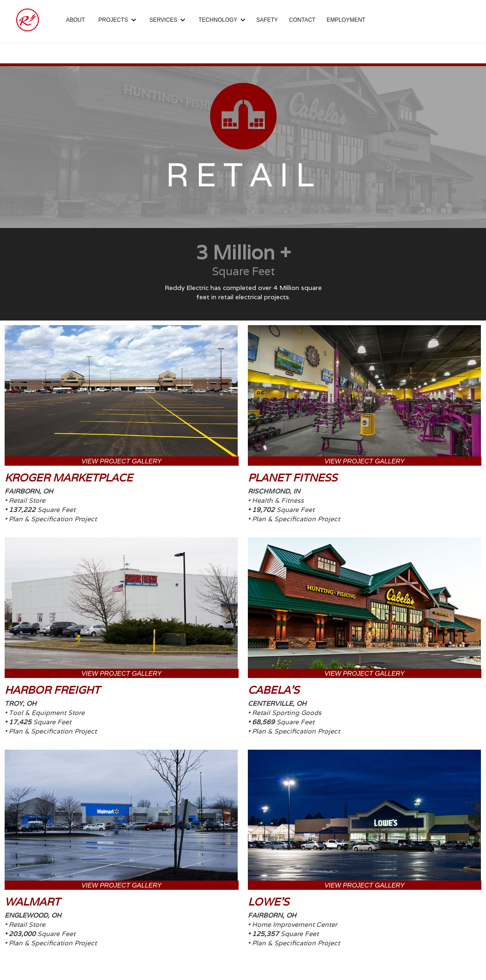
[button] (116, 20)
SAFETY (267, 20)
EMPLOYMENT (346, 20)
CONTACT (302, 20)
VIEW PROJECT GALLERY (121, 461)
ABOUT (76, 20)
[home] (28, 20)
